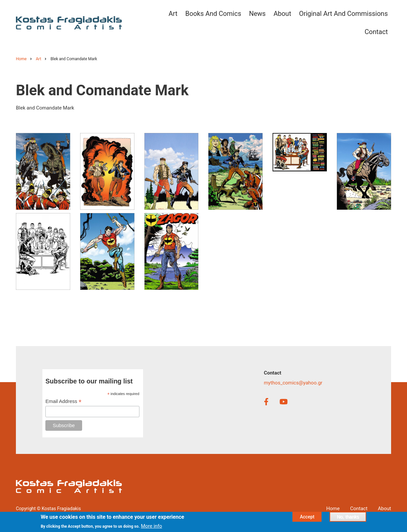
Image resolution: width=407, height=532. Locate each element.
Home (333, 509)
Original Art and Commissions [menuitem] (343, 14)
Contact (359, 509)
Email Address (63, 401)
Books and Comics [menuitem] (213, 14)
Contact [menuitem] (376, 32)
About (384, 509)
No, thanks (348, 518)
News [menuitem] (257, 14)
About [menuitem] (282, 14)
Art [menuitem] (173, 14)
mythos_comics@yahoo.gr (293, 383)
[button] (43, 171)
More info (151, 527)
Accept (307, 518)
